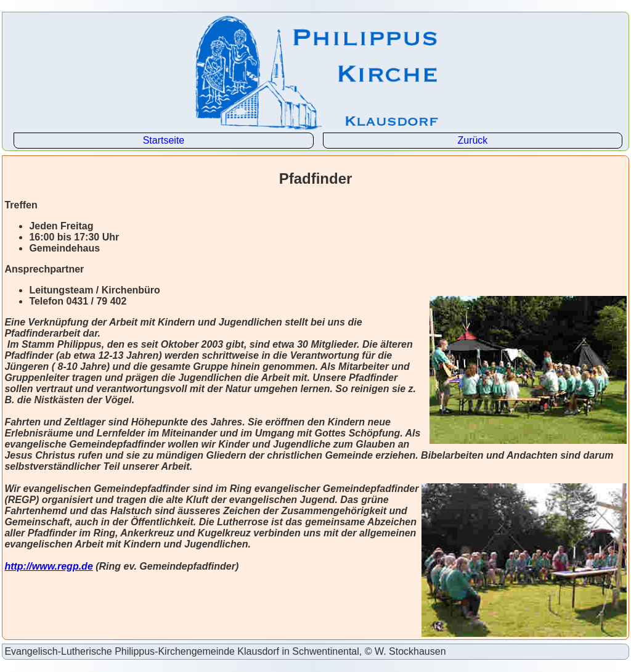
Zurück (472, 140)
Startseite (164, 140)
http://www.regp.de (48, 566)
